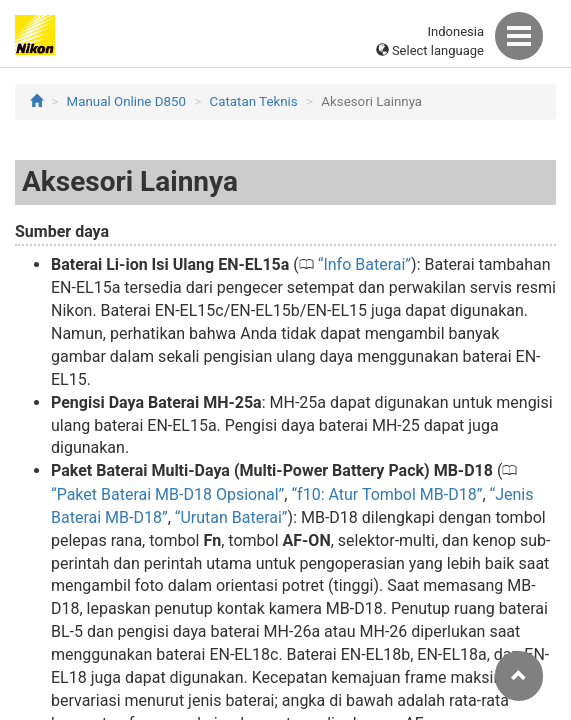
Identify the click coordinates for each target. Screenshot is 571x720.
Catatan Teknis (254, 101)
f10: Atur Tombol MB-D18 (387, 494)
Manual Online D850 (126, 101)
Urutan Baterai (230, 517)
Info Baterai (364, 264)
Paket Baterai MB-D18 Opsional (168, 494)
